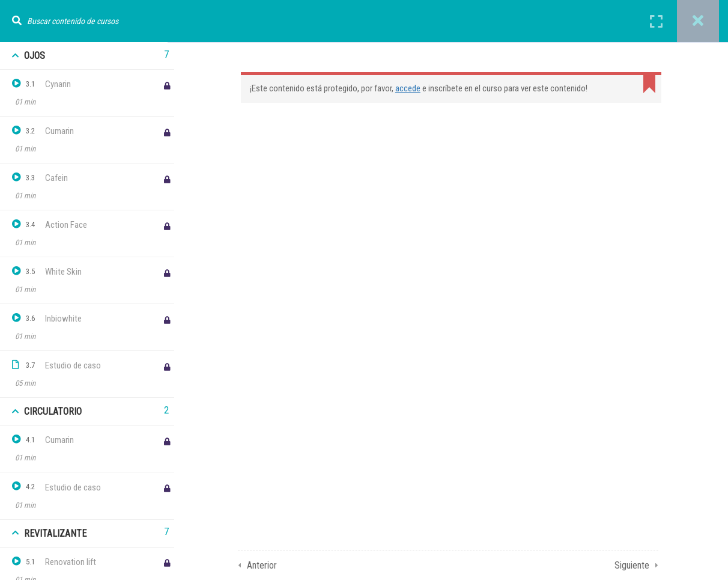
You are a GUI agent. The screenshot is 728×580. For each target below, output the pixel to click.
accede (411, 88)
